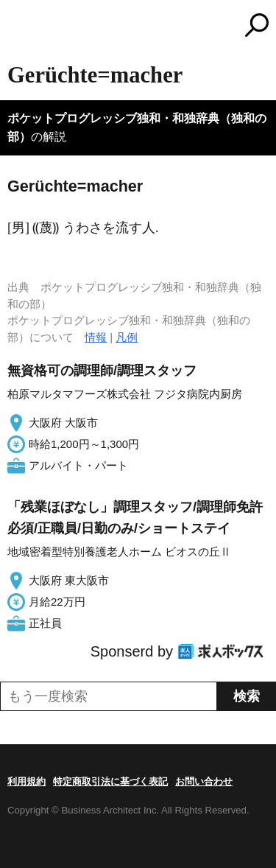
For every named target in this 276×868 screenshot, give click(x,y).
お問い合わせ (204, 781)
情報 (96, 337)
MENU (18, 27)
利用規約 (26, 781)
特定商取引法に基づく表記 (110, 781)
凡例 (127, 337)
